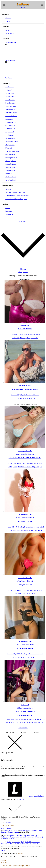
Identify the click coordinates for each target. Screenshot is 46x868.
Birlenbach (4, 844)
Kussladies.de (10, 135)
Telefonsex (9, 78)
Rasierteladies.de (11, 164)
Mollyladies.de (10, 145)
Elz (30, 842)
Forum (7, 30)
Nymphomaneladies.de (12, 151)
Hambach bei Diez (33, 835)
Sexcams (24, 732)
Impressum (9, 211)
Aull (25, 835)
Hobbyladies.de (10, 129)
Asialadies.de (10, 87)
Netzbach (22, 837)
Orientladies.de (10, 154)
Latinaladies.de (10, 138)
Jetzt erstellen (21, 799)
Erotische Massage (37, 830)
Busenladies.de (10, 103)
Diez (22, 835)
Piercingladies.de (11, 161)
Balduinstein (27, 844)
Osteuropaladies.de (11, 158)
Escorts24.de (9, 119)
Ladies (3, 850)
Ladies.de (8, 189)
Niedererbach (5, 837)
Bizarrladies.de (10, 100)
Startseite (8, 18)
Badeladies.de (10, 93)
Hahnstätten (4, 839)
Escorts (23, 830)
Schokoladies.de (10, 167)
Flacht (27, 842)
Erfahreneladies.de (11, 116)
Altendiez (11, 844)
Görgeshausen (14, 837)
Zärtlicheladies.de (11, 180)
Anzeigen (8, 21)
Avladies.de (9, 90)
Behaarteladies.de (11, 97)
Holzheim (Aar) (19, 842)
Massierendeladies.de (12, 142)
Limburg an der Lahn (13, 835)
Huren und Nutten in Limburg (10, 832)
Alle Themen (10, 732)
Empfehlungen (10, 33)
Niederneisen (19, 844)
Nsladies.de (9, 148)
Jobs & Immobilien (16, 199)
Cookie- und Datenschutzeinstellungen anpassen (15, 866)
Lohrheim (35, 844)
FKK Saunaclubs (15, 192)
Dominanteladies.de (11, 113)
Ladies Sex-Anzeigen (11, 830)
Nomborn (12, 839)
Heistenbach (36, 842)
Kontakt (8, 208)
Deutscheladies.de (11, 106)
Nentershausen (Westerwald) (34, 837)
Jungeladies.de (10, 132)
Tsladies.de (9, 174)
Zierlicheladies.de (11, 177)
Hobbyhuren (17, 196)
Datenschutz (9, 214)
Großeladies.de (10, 125)
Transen (28, 830)
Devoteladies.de (10, 109)
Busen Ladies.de (6, 829)
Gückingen (10, 842)
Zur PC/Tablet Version (7, 825)
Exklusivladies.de (11, 122)
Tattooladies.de (10, 170)
